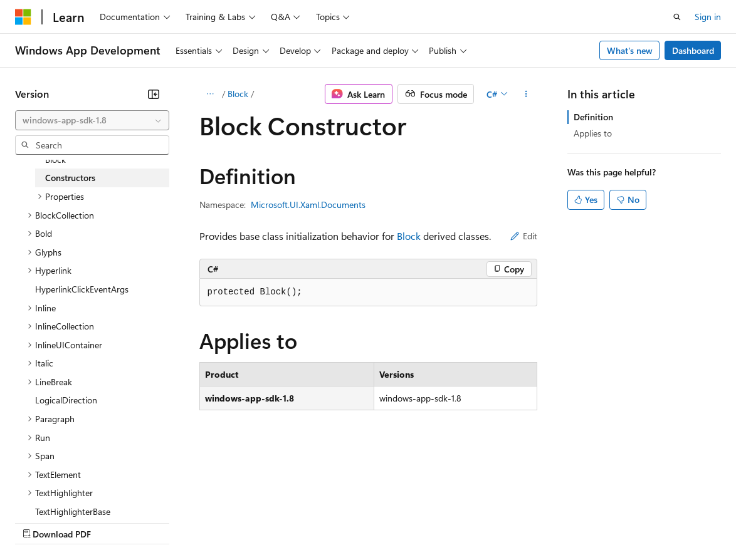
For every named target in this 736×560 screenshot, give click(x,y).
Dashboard (693, 50)
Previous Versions (114, 521)
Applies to (593, 133)
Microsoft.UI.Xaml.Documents (308, 205)
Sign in (708, 17)
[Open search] (677, 17)
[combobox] (92, 120)
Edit (524, 236)
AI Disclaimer (40, 521)
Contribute (224, 521)
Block (238, 94)
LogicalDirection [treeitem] (66, 400)
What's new (630, 50)
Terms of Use (458, 521)
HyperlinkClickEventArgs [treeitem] (82, 289)
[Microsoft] (23, 17)
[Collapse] (154, 94)
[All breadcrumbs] (210, 94)
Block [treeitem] (55, 159)
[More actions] (526, 94)
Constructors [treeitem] (70, 178)
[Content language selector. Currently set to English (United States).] (72, 492)
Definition (593, 117)
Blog (171, 521)
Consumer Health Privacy (360, 521)
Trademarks (520, 521)
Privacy (274, 521)
